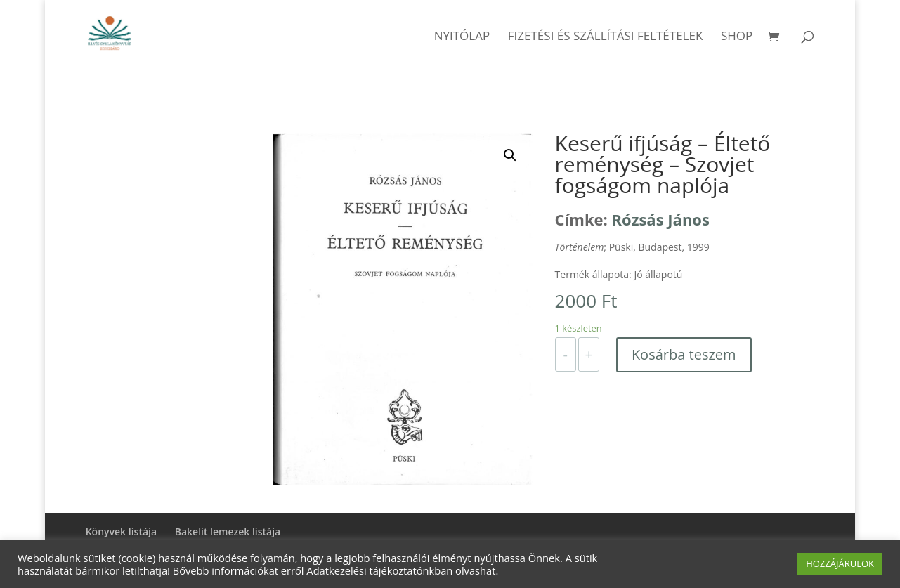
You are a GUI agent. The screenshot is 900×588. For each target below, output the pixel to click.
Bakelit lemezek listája (228, 531)
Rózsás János (661, 219)
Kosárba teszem (684, 354)
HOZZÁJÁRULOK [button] (840, 563)
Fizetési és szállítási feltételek (606, 37)
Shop (737, 37)
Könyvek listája (121, 531)
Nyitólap (462, 37)
